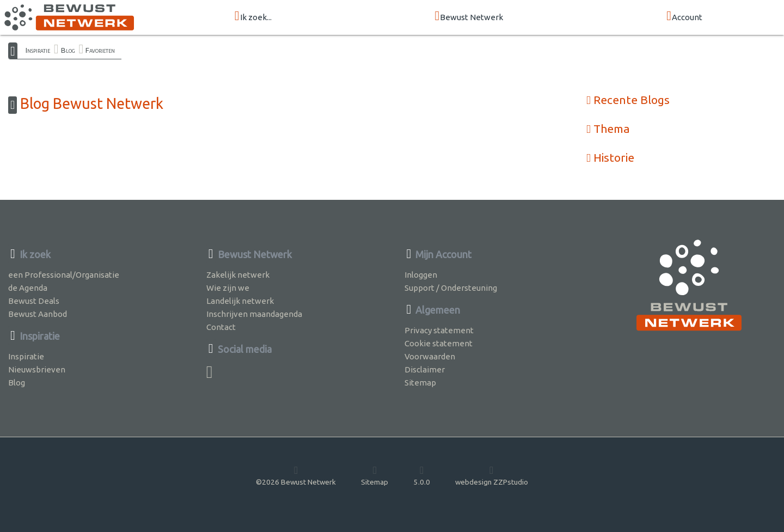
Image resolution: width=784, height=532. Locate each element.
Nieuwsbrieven (37, 369)
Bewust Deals (34, 301)
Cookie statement (439, 343)
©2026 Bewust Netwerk (296, 475)
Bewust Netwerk (469, 17)
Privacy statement (439, 330)
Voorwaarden (430, 356)
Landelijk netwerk (240, 301)
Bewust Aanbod (38, 314)
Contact (221, 327)
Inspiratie (38, 50)
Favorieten (100, 50)
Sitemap (420, 383)
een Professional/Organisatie (64, 275)
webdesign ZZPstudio (492, 475)
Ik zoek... (253, 17)
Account (684, 17)
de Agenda (28, 288)
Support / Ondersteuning (451, 288)
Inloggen (421, 275)
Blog (68, 50)
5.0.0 (422, 475)
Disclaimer (425, 369)
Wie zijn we (228, 288)
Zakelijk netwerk (238, 275)
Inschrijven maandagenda (254, 314)
